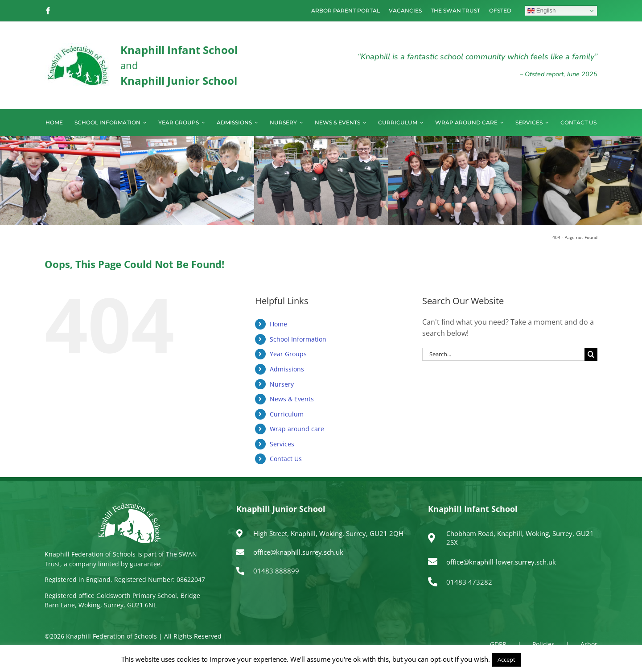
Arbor (589, 644)
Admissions (287, 369)
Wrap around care (297, 429)
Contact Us (286, 459)
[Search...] (503, 354)
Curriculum (287, 414)
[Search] (591, 354)
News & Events (292, 399)
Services (282, 444)
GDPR (498, 644)
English (541, 11)
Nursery (282, 384)
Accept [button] (506, 660)
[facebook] (48, 11)
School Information (298, 339)
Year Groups (288, 354)
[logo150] (78, 47)
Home (278, 324)
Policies (543, 644)
